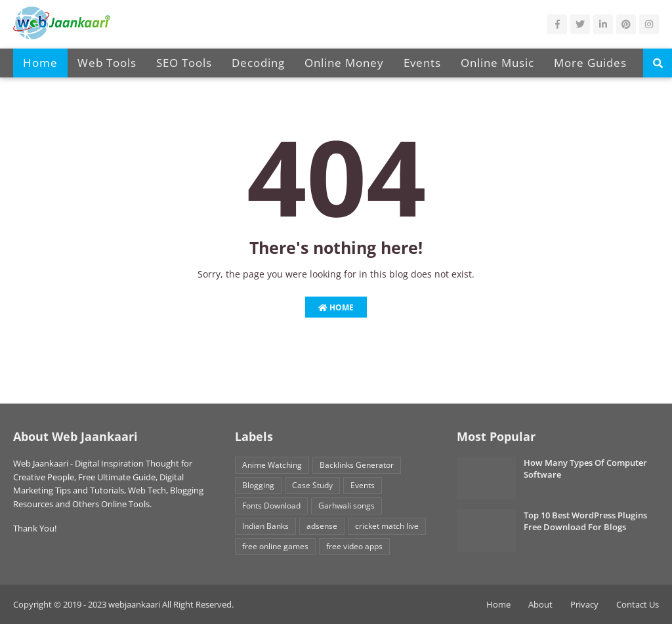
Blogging (258, 485)
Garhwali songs (346, 506)
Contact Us (638, 604)
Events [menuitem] (422, 63)
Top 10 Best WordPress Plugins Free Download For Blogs (585, 521)
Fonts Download (271, 506)
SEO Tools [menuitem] (184, 63)
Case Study (312, 485)
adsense (322, 526)
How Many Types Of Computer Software (585, 468)
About (540, 604)
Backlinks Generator (357, 465)
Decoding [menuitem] (258, 63)
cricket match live (387, 526)
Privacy (584, 604)
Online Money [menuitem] (344, 63)
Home (336, 307)
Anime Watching (272, 465)
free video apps (354, 546)
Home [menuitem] (40, 63)
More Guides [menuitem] (590, 63)
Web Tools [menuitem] (107, 63)
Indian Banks (265, 526)
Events (363, 485)
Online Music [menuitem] (497, 63)
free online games (275, 546)
